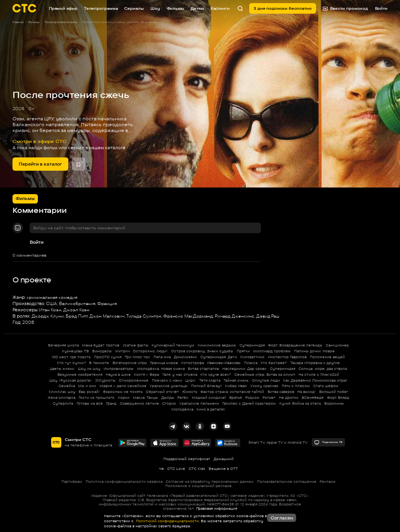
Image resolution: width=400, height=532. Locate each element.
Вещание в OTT (223, 469)
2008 (18, 109)
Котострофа (193, 363)
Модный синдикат (209, 397)
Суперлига (63, 403)
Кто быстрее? (274, 363)
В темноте (99, 363)
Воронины (334, 403)
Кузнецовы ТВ (76, 351)
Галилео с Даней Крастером (249, 403)
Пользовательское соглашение (287, 481)
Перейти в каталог (40, 164)
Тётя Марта (210, 380)
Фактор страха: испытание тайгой (232, 392)
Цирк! (190, 380)
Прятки (243, 351)
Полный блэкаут (206, 386)
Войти (37, 242)
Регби (183, 397)
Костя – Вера (146, 374)
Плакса (251, 363)
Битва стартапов (203, 369)
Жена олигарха (62, 397)
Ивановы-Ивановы (224, 363)
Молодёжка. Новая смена (161, 369)
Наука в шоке (118, 374)
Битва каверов (281, 392)
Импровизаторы (119, 369)
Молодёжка (182, 409)
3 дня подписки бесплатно (283, 8)
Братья (236, 397)
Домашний (224, 459)
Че (162, 469)
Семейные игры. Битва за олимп (265, 374)
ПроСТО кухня (108, 357)
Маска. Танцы (145, 397)
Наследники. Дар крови (244, 369)
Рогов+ (269, 397)
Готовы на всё (90, 403)
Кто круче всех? (216, 374)
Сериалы (134, 8)
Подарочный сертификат (187, 459)
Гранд (111, 403)
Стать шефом (326, 386)
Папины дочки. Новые (314, 351)
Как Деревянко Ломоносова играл (315, 380)
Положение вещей (327, 357)
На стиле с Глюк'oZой (319, 374)
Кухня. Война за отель (300, 403)
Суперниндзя (252, 345)
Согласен (282, 518)
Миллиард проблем (272, 351)
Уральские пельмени (199, 403)
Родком (252, 397)
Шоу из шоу (89, 369)
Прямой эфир (63, 8)
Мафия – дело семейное (123, 386)
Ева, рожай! (89, 392)
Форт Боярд (338, 397)
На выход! (306, 392)
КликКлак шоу (62, 392)
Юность (190, 392)
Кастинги (220, 8)
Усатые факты (136, 345)
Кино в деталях (211, 409)
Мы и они (87, 386)
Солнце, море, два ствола (323, 369)
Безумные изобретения (80, 374)
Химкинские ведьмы (217, 345)
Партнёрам (72, 481)
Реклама (327, 481)
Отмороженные (134, 380)
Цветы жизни (62, 369)
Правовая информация (217, 508)
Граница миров (164, 363)
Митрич (122, 351)
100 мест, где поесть (71, 357)
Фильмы (175, 8)
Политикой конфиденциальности (167, 521)
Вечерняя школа (63, 345)
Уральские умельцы (169, 386)
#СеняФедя (312, 397)
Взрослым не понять (123, 392)
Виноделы (102, 351)
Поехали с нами (167, 380)
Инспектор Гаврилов (287, 357)
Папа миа (162, 357)
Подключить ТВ (328, 443)
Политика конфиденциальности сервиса (124, 481)
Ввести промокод (346, 8)
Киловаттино (252, 357)
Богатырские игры (130, 363)
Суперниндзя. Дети (219, 357)
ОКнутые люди (266, 380)
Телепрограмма (101, 8)
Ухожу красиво (264, 386)
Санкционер (337, 345)
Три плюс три (137, 357)
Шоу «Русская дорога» (71, 380)
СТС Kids (197, 469)
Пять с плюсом (296, 386)
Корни (124, 397)
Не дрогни (289, 397)
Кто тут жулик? (71, 363)
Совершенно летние (139, 403)
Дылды (168, 397)
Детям (197, 8)
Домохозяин (185, 357)
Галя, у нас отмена (180, 374)
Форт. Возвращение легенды (295, 345)
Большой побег (334, 392)
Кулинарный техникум (173, 345)
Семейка (67, 386)
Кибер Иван (236, 386)
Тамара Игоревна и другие (315, 363)
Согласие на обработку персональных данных (210, 481)
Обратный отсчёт (162, 392)
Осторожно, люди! (150, 351)
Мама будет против (101, 345)
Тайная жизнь (236, 380)
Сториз (169, 403)
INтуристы (105, 380)
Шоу (155, 8)
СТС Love (176, 469)
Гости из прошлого (96, 397)
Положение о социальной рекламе (198, 486)
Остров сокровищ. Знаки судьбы (202, 351)
